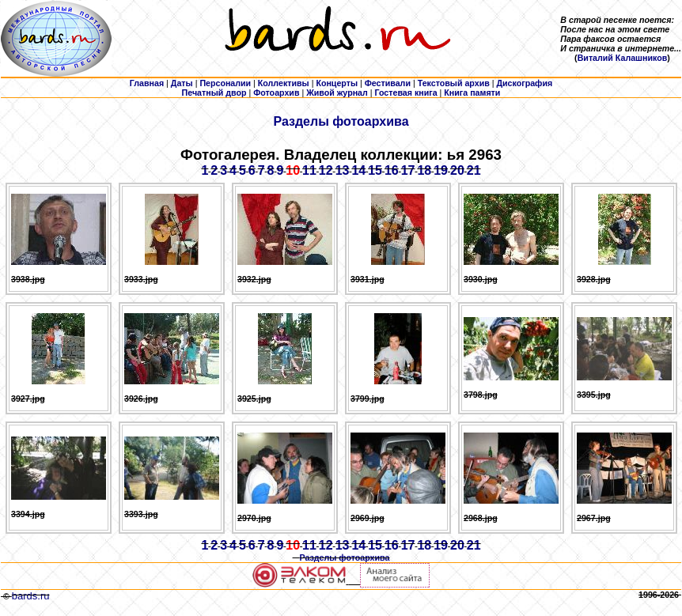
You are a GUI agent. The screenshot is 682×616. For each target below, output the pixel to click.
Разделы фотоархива (341, 121)
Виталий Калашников (623, 58)
